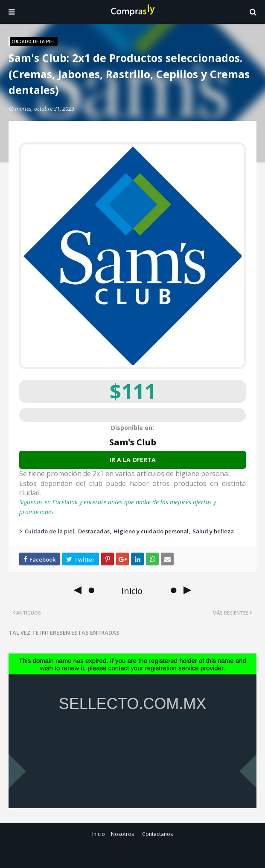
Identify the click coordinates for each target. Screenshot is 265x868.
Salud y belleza (213, 531)
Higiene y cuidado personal (151, 531)
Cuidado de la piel (50, 531)
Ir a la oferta (133, 460)
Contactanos (157, 834)
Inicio (99, 834)
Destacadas (94, 531)
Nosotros (122, 834)
